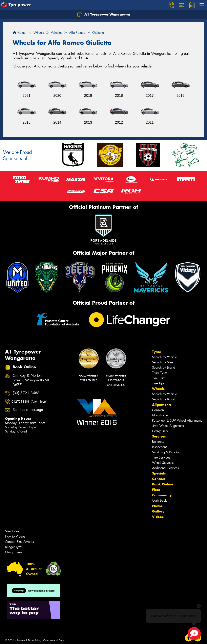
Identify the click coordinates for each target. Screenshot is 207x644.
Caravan (158, 410)
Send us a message (28, 410)
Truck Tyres (160, 373)
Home (19, 33)
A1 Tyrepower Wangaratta (103, 15)
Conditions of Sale (54, 640)
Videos (158, 517)
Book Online (163, 484)
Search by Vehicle (164, 357)
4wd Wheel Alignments (168, 426)
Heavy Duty (160, 431)
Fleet (156, 490)
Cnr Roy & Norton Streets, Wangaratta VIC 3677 (32, 380)
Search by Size (162, 362)
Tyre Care (159, 378)
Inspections (160, 447)
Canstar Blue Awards (19, 542)
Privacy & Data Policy (29, 640)
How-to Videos (15, 536)
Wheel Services (163, 463)
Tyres (156, 352)
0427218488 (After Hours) (29, 402)
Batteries (158, 442)
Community (162, 495)
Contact (159, 479)
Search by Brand (164, 368)
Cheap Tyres (14, 552)
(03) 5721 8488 (26, 393)
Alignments (162, 405)
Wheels (158, 389)
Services (159, 436)
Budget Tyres (14, 547)
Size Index (12, 531)
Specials (159, 473)
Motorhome (160, 415)
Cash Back (159, 500)
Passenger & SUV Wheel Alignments (177, 420)
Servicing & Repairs (166, 452)
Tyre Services (161, 457)
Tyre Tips (158, 383)
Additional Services (165, 468)
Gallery (158, 511)
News (157, 506)
